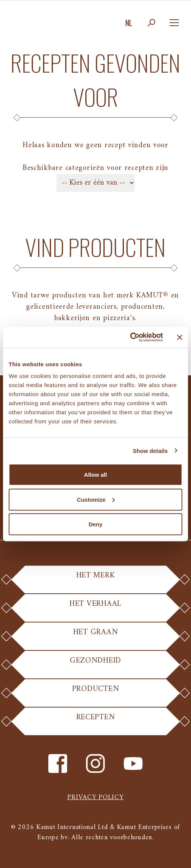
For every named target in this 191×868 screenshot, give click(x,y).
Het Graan (95, 637)
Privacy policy (95, 797)
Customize (96, 499)
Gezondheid (95, 666)
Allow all (96, 475)
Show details (150, 450)
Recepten (96, 723)
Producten (95, 694)
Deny (96, 524)
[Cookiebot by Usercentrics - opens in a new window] (130, 338)
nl (129, 23)
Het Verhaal (95, 609)
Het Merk (95, 581)
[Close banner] (180, 337)
